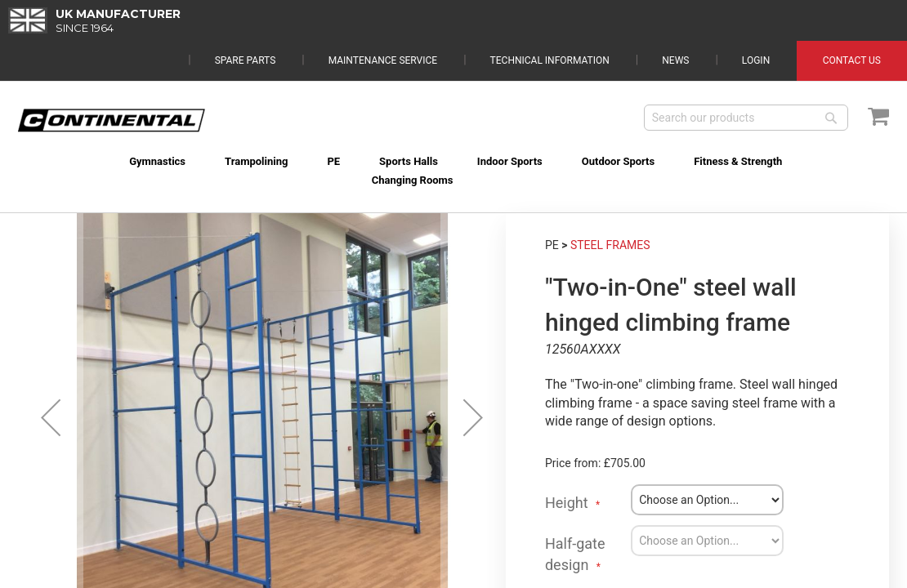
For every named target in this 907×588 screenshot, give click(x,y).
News (675, 20)
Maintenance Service (383, 20)
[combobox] (746, 118)
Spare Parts (246, 20)
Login (756, 20)
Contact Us (852, 20)
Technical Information (550, 20)
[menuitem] (155, 161)
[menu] (453, 161)
